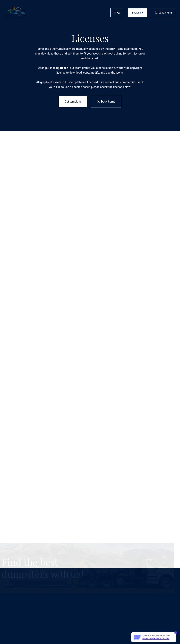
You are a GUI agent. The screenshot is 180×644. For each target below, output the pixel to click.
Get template (73, 102)
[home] (16, 13)
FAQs (117, 13)
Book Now (138, 13)
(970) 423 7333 (164, 13)
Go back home (106, 102)
